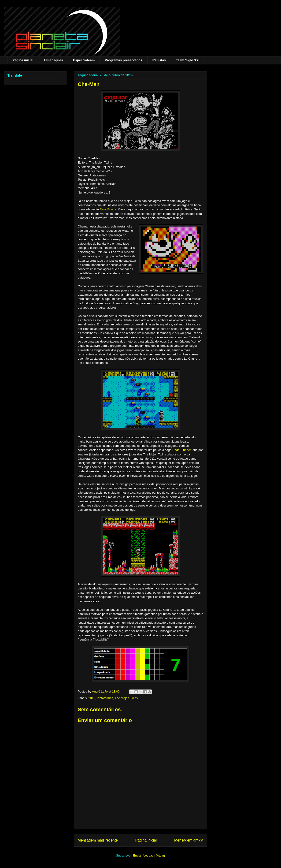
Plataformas (105, 698)
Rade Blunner (182, 450)
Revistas (159, 60)
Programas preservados (123, 60)
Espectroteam (84, 60)
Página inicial (23, 60)
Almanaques (53, 60)
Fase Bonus (108, 209)
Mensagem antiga (189, 840)
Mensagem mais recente (98, 840)
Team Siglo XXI (188, 60)
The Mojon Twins (126, 698)
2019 (92, 698)
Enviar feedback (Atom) (149, 855)
